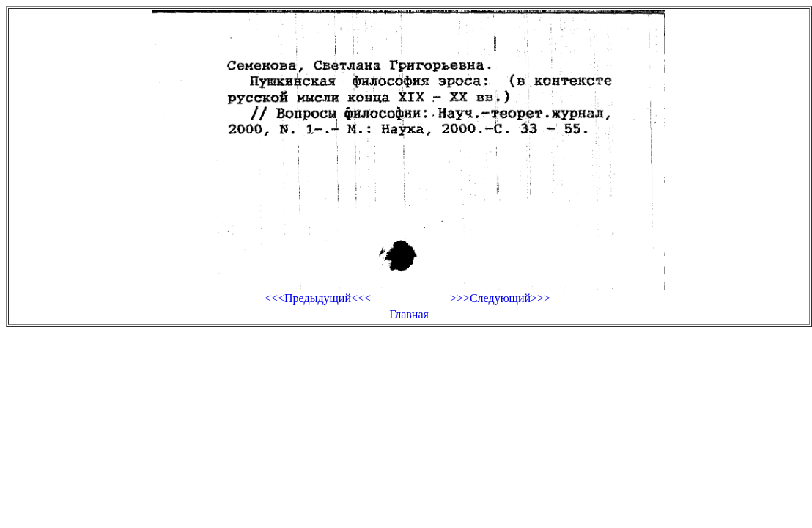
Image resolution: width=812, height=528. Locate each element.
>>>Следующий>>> (500, 298)
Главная (409, 314)
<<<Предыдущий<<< (318, 298)
